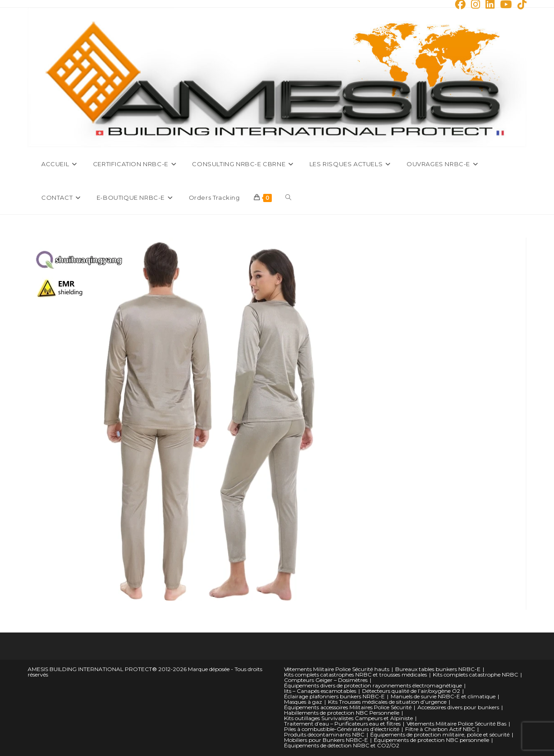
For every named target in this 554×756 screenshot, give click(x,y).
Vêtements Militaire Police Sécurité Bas (456, 724)
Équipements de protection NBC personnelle (431, 740)
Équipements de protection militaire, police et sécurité (440, 734)
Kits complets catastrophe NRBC (476, 674)
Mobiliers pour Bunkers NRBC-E (326, 740)
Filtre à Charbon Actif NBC (440, 729)
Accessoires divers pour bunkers (458, 707)
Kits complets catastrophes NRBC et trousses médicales (355, 674)
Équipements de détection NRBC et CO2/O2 (342, 745)
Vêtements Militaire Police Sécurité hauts (337, 669)
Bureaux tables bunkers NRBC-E (438, 669)
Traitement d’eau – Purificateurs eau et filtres (342, 724)
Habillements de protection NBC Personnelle (342, 713)
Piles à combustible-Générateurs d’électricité (342, 729)
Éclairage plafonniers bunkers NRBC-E (334, 696)
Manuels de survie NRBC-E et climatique (443, 696)
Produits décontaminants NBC (324, 734)
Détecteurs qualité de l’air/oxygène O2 (411, 691)
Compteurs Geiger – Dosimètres (326, 680)
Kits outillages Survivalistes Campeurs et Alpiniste (348, 718)
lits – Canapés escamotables (320, 691)
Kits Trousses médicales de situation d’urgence (387, 702)
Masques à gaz (303, 702)
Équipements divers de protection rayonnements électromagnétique (373, 685)
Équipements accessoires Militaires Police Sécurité (348, 707)
